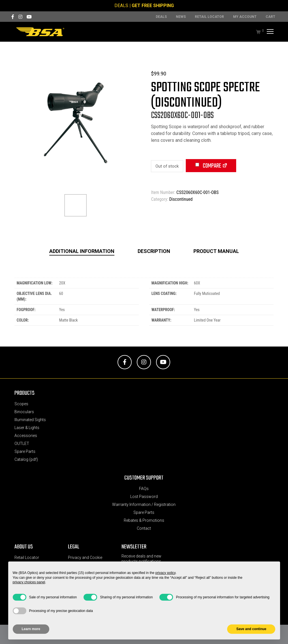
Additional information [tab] (82, 251)
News (181, 17)
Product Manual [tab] (216, 251)
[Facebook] (13, 17)
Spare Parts (25, 451)
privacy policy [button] (166, 573)
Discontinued (181, 199)
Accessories (26, 436)
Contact (144, 528)
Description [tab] (154, 251)
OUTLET (22, 444)
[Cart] (255, 32)
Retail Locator (209, 17)
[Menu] (269, 32)
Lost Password (144, 497)
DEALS (121, 6)
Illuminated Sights (30, 420)
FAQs (144, 489)
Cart (270, 17)
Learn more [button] (31, 629)
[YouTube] (29, 17)
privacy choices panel (29, 582)
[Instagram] (20, 17)
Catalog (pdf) (26, 459)
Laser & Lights (27, 428)
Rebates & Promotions (144, 520)
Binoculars (24, 412)
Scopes (21, 404)
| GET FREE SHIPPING (152, 6)
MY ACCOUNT (245, 17)
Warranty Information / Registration (144, 504)
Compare (208, 166)
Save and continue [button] (251, 629)
